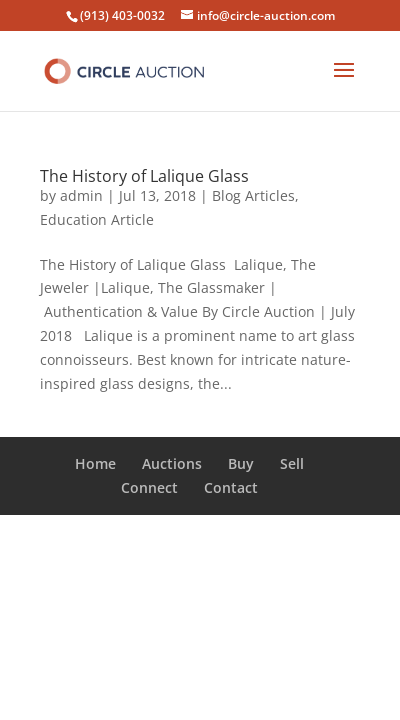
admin (81, 195)
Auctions (172, 463)
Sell (292, 463)
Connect (149, 487)
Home (95, 463)
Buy (241, 463)
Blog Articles (253, 195)
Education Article (97, 219)
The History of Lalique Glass (144, 176)
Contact (231, 487)
